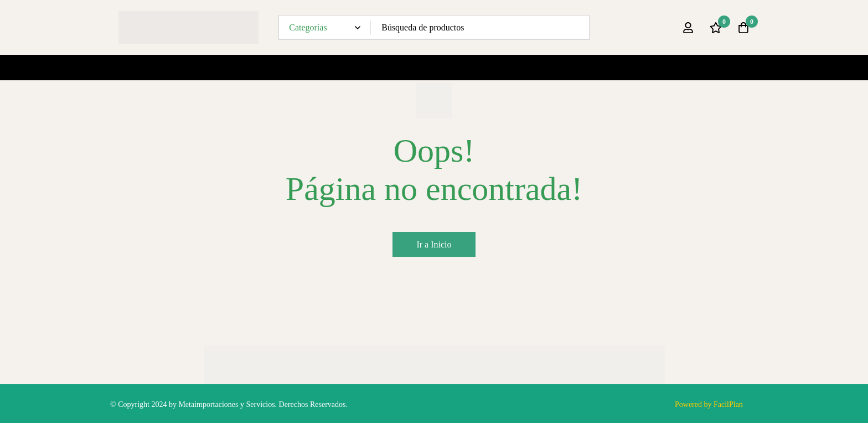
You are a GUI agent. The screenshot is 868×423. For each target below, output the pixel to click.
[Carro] (743, 28)
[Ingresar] (688, 28)
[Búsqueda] (577, 27)
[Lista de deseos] (716, 28)
